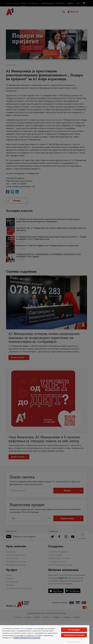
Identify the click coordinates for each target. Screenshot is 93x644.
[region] (45, 635)
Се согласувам (74, 630)
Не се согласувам (74, 642)
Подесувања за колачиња (74, 635)
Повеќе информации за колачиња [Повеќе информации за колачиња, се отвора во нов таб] (27, 638)
